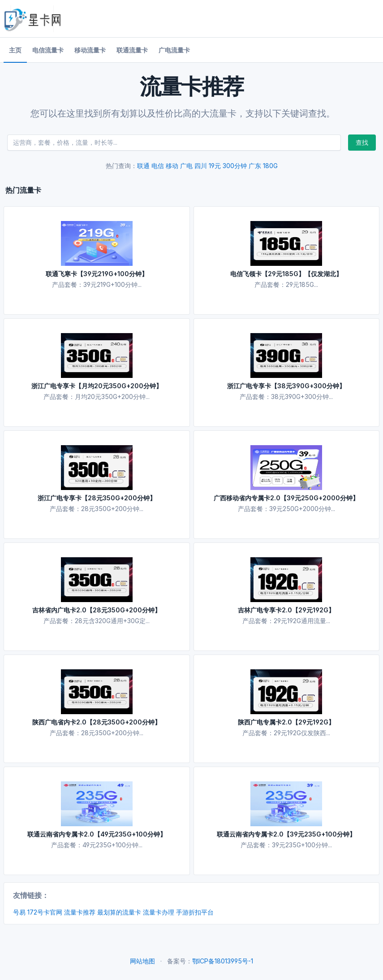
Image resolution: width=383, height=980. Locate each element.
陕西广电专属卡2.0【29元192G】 (286, 722)
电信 (158, 166)
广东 (255, 166)
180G (270, 166)
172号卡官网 (45, 912)
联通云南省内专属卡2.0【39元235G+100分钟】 (286, 834)
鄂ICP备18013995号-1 (223, 961)
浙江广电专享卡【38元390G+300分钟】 (286, 386)
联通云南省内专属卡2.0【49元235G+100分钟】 (97, 834)
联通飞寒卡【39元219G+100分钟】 (97, 274)
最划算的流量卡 (119, 912)
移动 (172, 166)
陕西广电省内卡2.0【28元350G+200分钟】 (97, 722)
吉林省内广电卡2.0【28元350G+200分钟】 (97, 610)
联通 (143, 166)
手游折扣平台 (195, 912)
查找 (362, 142)
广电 (186, 166)
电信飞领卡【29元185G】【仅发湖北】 (286, 274)
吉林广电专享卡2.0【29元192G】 (286, 610)
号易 (19, 912)
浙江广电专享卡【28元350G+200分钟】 (97, 498)
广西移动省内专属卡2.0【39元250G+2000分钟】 (286, 498)
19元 (215, 166)
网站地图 (142, 961)
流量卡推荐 (80, 912)
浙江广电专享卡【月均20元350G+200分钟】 (97, 386)
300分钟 (235, 166)
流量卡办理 (159, 912)
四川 (201, 166)
